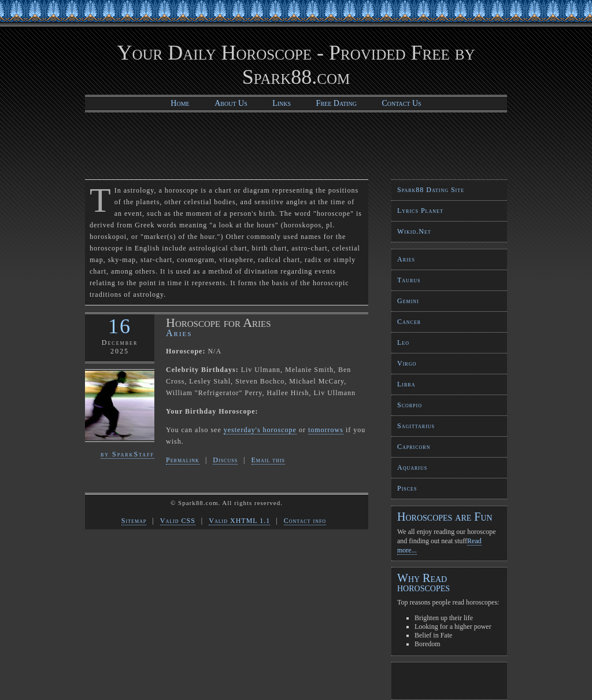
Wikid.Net (414, 231)
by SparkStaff (127, 454)
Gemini (408, 301)
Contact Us (401, 103)
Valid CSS (178, 521)
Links (282, 103)
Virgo (407, 363)
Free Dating (336, 103)
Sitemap (134, 521)
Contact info (305, 521)
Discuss (225, 460)
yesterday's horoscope (260, 430)
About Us (231, 103)
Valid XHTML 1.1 (239, 521)
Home (180, 103)
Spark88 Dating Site (431, 190)
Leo (403, 342)
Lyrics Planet (420, 211)
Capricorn (414, 447)
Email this (269, 460)
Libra (406, 384)
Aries (406, 259)
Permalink (183, 460)
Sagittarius (416, 426)
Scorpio (410, 405)
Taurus (409, 280)
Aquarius (412, 467)
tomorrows (326, 430)
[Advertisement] (296, 144)
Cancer (409, 322)
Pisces (407, 488)
